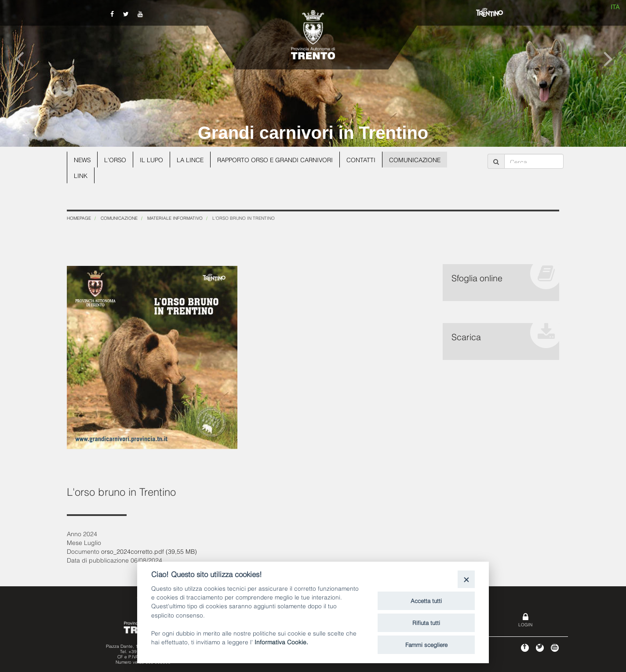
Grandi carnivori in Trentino (313, 133)
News (83, 159)
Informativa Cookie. (281, 641)
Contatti (365, 159)
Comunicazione (420, 159)
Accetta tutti (426, 600)
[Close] (466, 579)
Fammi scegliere (426, 644)
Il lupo (153, 159)
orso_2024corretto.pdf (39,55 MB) (149, 551)
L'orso (116, 159)
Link (81, 175)
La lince (192, 159)
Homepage (79, 218)
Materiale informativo (175, 218)
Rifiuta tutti (426, 622)
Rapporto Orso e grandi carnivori (278, 159)
